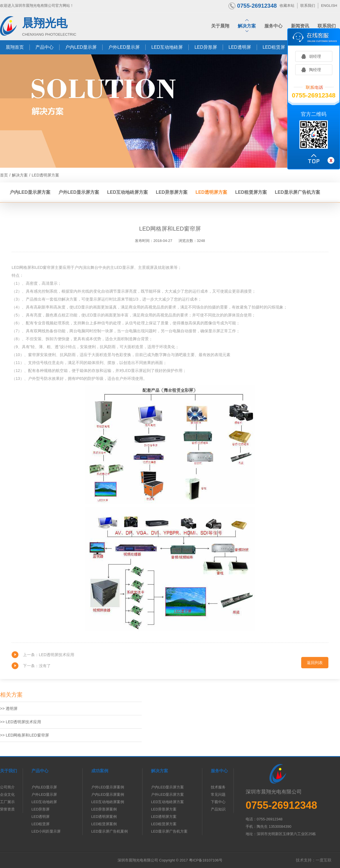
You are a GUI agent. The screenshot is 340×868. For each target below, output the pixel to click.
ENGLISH (329, 6)
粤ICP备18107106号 (206, 860)
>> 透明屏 (9, 709)
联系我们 (308, 6)
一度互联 (324, 860)
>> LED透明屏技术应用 (21, 722)
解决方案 (20, 175)
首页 (4, 175)
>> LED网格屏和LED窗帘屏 (25, 735)
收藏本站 (287, 6)
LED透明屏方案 (45, 175)
